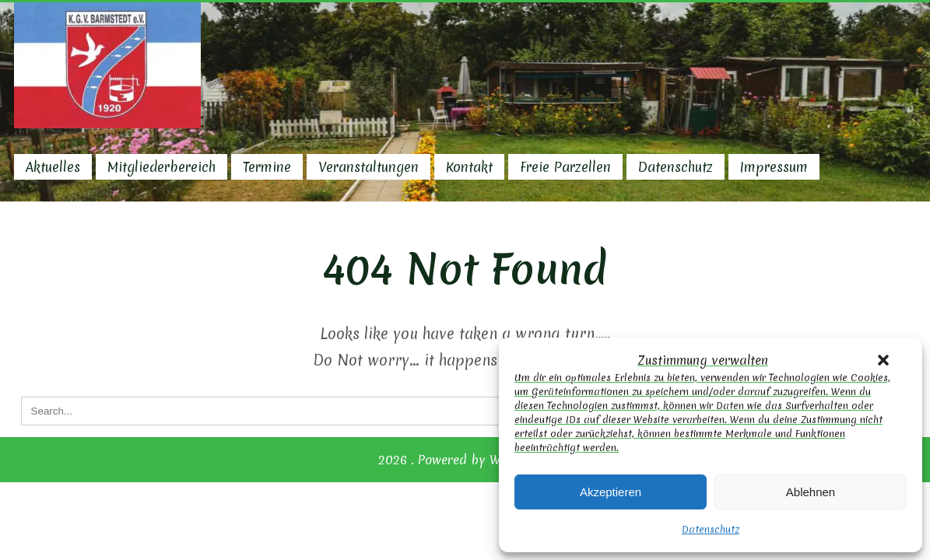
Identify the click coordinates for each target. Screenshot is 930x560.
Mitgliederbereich (161, 167)
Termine (267, 167)
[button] (883, 360)
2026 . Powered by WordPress (465, 460)
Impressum (774, 167)
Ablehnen (811, 492)
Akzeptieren (611, 492)
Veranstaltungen (368, 167)
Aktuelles (53, 167)
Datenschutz (711, 529)
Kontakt (469, 167)
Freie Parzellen (565, 167)
